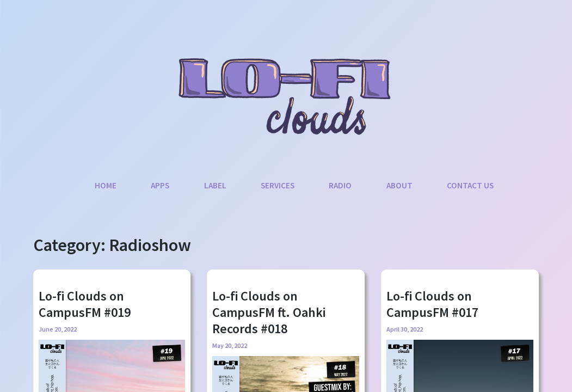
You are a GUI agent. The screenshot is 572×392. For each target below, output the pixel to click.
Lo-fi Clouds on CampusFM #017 (432, 304)
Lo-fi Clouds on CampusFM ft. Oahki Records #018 (269, 312)
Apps (160, 185)
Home (106, 185)
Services (278, 185)
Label (215, 185)
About (399, 185)
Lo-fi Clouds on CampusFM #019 (85, 304)
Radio (340, 185)
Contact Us (470, 185)
